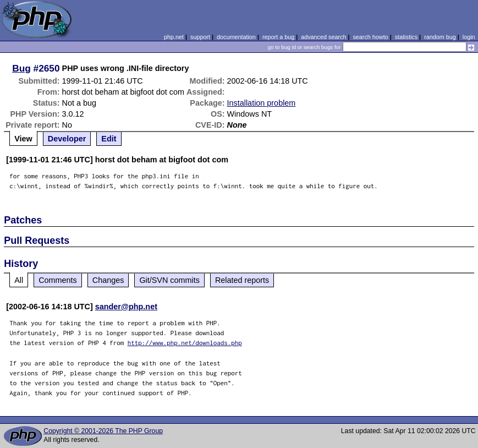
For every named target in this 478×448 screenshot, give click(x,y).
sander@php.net (126, 307)
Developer (67, 139)
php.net (174, 37)
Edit (109, 139)
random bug (440, 37)
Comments (58, 280)
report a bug (278, 37)
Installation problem (262, 103)
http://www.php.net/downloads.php (185, 343)
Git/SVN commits (169, 280)
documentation (236, 37)
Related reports (242, 280)
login (469, 37)
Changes (108, 280)
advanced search (323, 37)
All (19, 280)
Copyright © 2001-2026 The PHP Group (103, 431)
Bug (21, 68)
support (200, 37)
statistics (406, 37)
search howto (370, 37)
